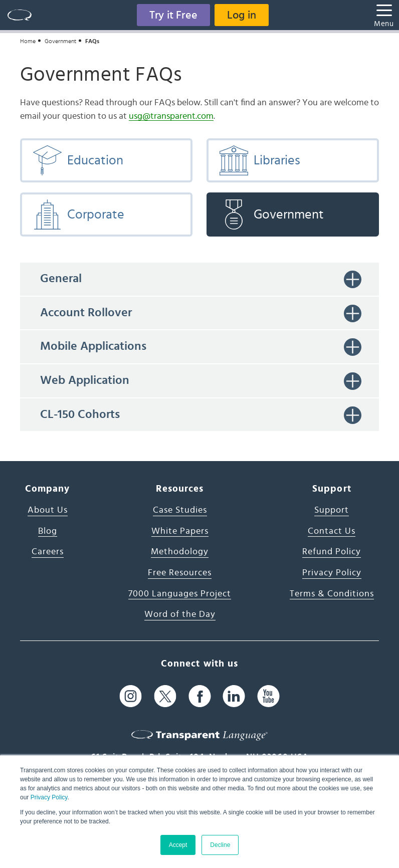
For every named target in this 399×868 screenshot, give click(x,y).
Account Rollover (86, 313)
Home (28, 41)
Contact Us (332, 531)
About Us (48, 510)
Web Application (85, 380)
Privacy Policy (49, 797)
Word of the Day (180, 614)
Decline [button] (220, 845)
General (61, 279)
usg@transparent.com (171, 116)
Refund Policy (332, 552)
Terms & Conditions (332, 594)
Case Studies (180, 510)
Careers (48, 552)
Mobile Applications (93, 346)
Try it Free (173, 15)
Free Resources (180, 573)
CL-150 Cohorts (80, 414)
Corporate (78, 214)
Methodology (180, 552)
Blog (48, 531)
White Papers (180, 531)
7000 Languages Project (180, 594)
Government (60, 41)
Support (332, 510)
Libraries (259, 160)
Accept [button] (178, 845)
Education (78, 160)
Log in (242, 15)
